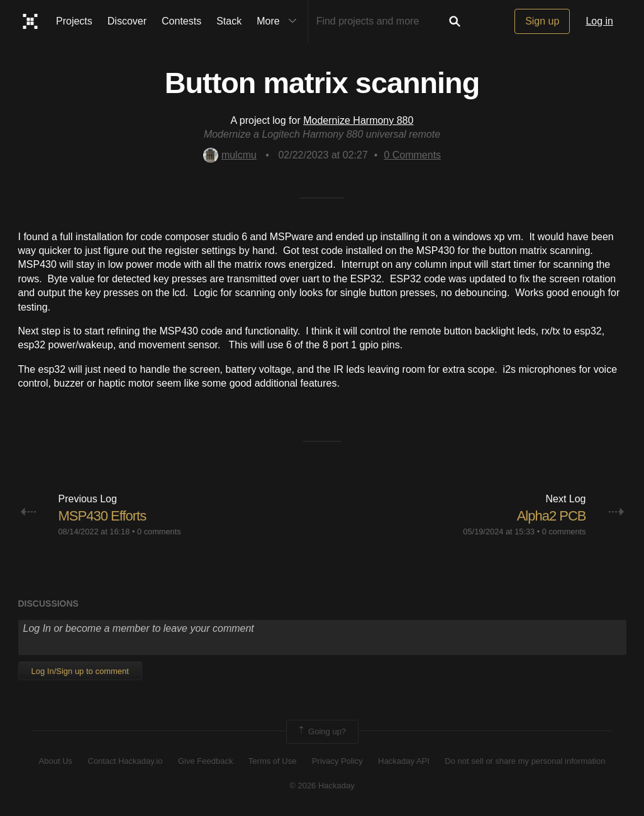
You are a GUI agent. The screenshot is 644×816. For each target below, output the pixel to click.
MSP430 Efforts (103, 516)
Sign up (542, 21)
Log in (599, 21)
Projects (74, 21)
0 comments (159, 532)
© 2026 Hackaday (322, 786)
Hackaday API (404, 761)
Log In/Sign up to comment (80, 671)
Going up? (321, 732)
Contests (181, 21)
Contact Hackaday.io (125, 761)
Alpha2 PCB (552, 516)
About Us (56, 761)
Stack (229, 21)
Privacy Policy (337, 761)
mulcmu (230, 155)
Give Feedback (205, 761)
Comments (412, 155)
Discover (127, 21)
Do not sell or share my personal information (525, 761)
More (279, 21)
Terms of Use (273, 761)
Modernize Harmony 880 (358, 120)
